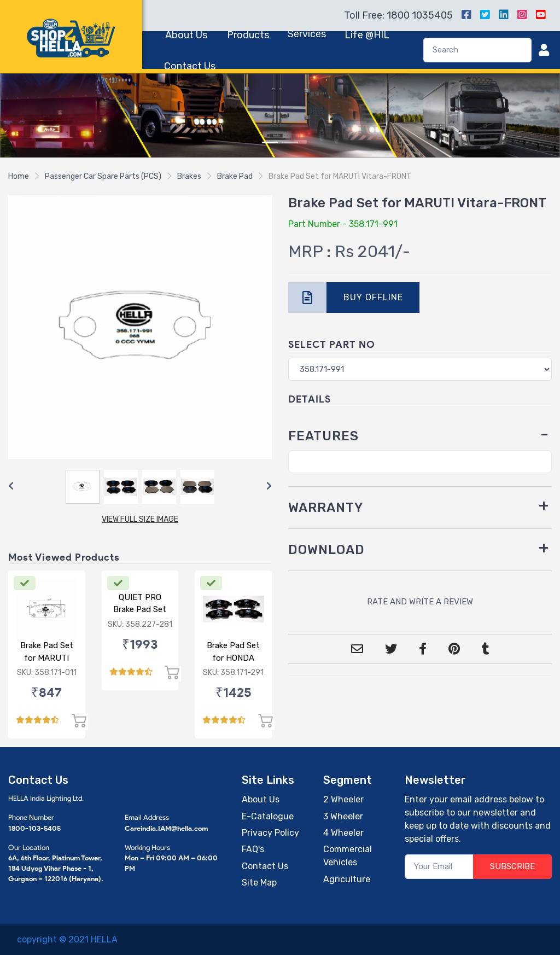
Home (19, 176)
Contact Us (190, 66)
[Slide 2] (290, 142)
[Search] (477, 50)
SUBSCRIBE (512, 866)
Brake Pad (235, 176)
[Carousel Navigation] (140, 486)
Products (248, 35)
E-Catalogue (268, 816)
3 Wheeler (343, 816)
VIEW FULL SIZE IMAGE (140, 519)
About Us (186, 35)
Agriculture (347, 879)
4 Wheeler (343, 833)
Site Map (259, 883)
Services (307, 34)
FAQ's (253, 849)
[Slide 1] (270, 142)
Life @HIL (367, 35)
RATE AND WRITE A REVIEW (420, 602)
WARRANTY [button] (326, 508)
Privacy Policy (270, 833)
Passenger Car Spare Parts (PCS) (103, 176)
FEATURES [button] (323, 436)
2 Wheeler (343, 799)
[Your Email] (439, 867)
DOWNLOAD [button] (326, 550)
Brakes (189, 176)
